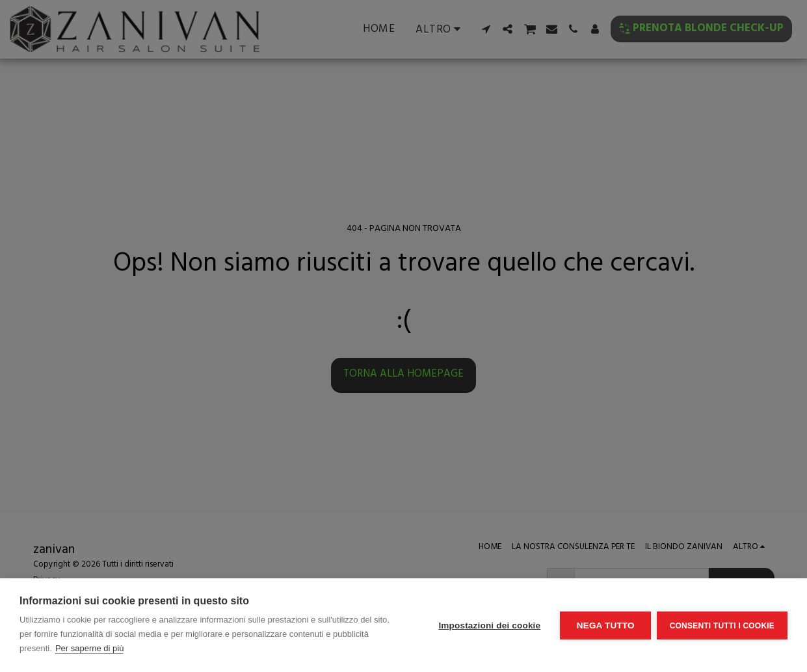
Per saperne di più (90, 648)
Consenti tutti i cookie (722, 625)
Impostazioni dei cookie (489, 625)
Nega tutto (604, 625)
